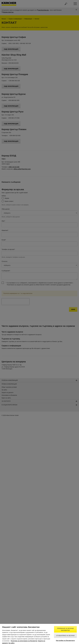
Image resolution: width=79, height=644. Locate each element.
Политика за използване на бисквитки (24, 641)
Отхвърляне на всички (65, 636)
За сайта (11, 643)
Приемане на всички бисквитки (65, 629)
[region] (39, 634)
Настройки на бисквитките (65, 640)
